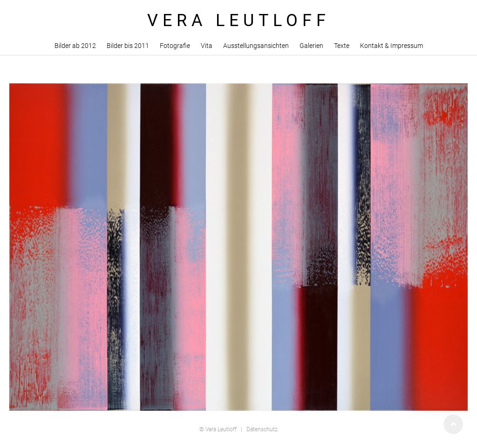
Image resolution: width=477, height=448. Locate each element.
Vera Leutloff (221, 429)
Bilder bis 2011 (128, 46)
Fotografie (175, 46)
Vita (207, 46)
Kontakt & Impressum (392, 46)
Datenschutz (262, 429)
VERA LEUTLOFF (239, 20)
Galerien (311, 46)
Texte (342, 46)
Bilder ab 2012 (75, 46)
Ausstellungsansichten (256, 46)
